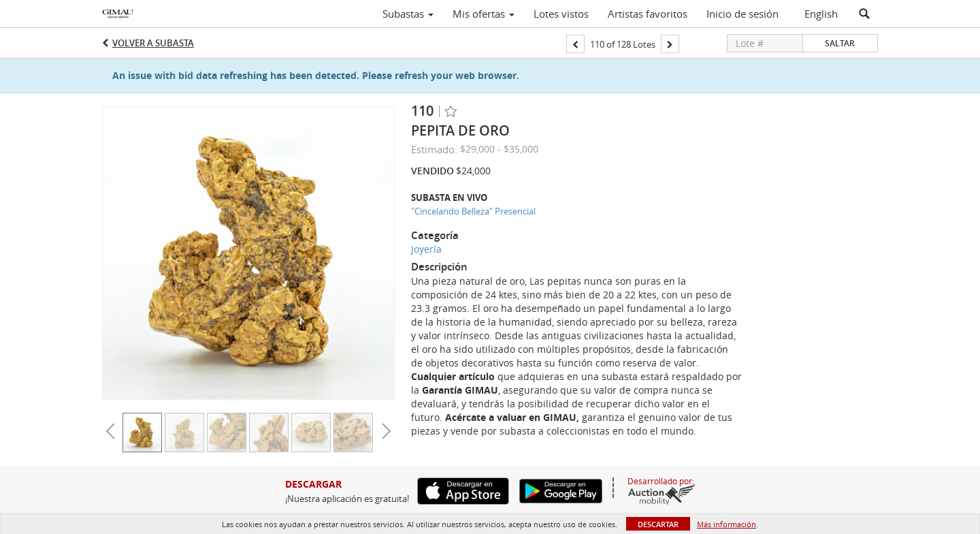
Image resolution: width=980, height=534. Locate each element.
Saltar (840, 43)
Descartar (658, 524)
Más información (726, 524)
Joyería (426, 249)
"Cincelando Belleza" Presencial (473, 211)
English (821, 14)
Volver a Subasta (153, 43)
